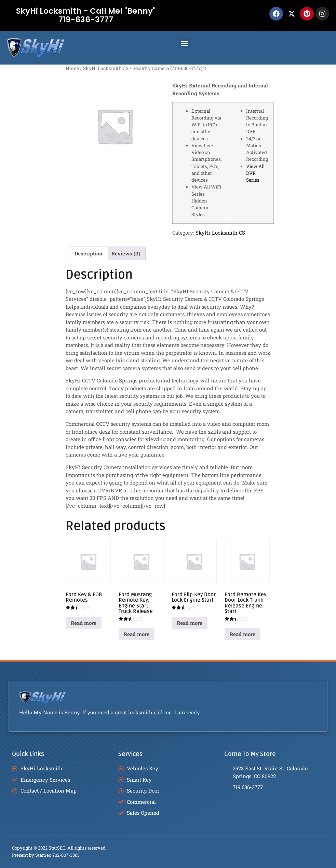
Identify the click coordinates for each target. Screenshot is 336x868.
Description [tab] (89, 253)
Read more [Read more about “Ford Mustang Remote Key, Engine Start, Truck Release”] (137, 634)
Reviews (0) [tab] (126, 253)
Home (72, 68)
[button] (184, 44)
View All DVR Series (255, 173)
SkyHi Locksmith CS (106, 68)
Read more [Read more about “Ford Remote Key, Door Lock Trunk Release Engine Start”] (243, 634)
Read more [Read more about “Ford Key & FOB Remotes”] (84, 623)
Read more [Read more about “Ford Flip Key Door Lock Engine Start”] (190, 623)
